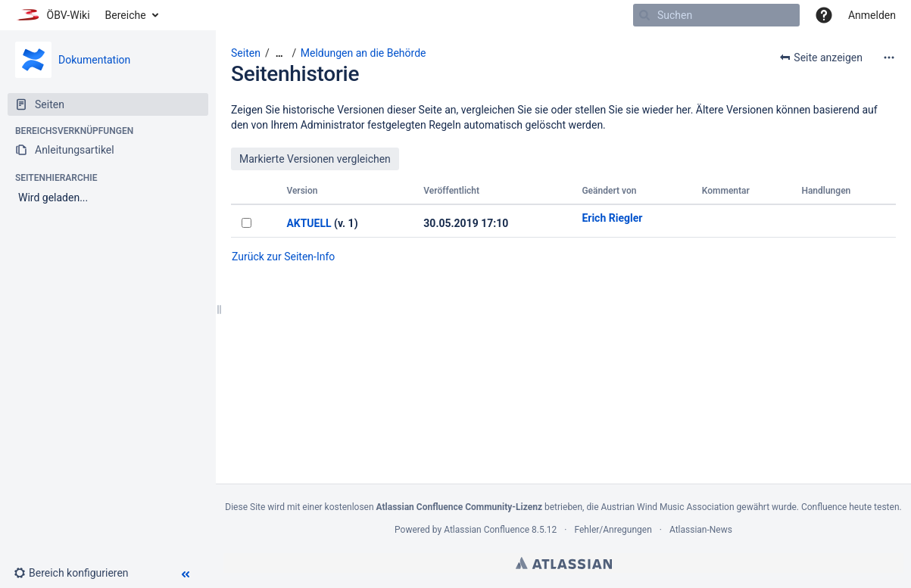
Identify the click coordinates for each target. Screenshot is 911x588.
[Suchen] (644, 15)
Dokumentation (94, 60)
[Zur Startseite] (53, 15)
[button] (824, 15)
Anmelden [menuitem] (872, 15)
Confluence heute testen (850, 507)
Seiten (246, 53)
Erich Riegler (612, 218)
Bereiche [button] (126, 15)
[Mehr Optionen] (889, 58)
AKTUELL (309, 223)
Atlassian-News (701, 530)
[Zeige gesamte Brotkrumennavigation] (279, 53)
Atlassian (564, 563)
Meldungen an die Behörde (363, 53)
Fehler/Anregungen (613, 530)
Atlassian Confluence (487, 530)
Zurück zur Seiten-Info (283, 257)
